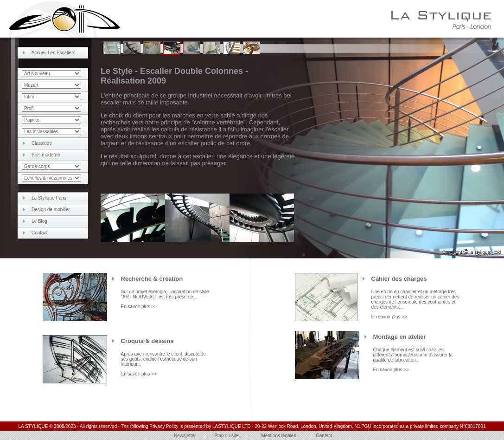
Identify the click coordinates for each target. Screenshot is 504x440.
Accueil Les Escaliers (53, 53)
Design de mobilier (51, 210)
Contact (39, 233)
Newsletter (185, 436)
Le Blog (39, 221)
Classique (42, 143)
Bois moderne (46, 155)
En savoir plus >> (139, 307)
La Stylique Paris (49, 198)
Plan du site (226, 436)
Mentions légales (278, 436)
